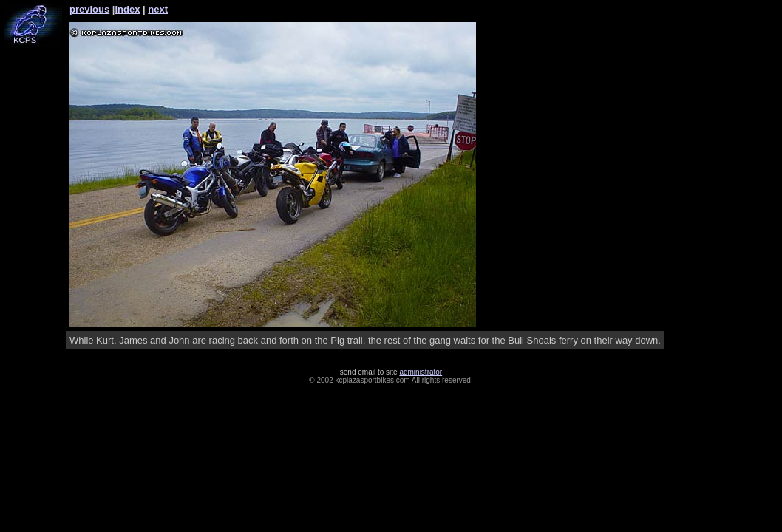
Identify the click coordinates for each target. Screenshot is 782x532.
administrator (421, 372)
